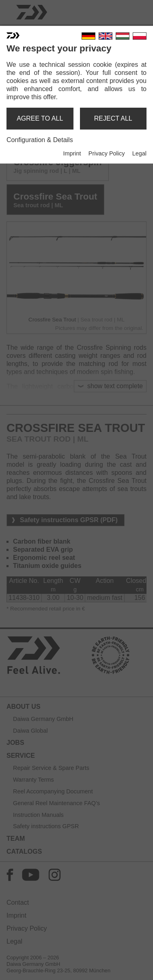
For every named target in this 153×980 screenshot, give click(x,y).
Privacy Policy (107, 153)
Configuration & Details (40, 140)
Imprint (72, 153)
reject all (113, 118)
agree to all (40, 118)
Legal (139, 153)
